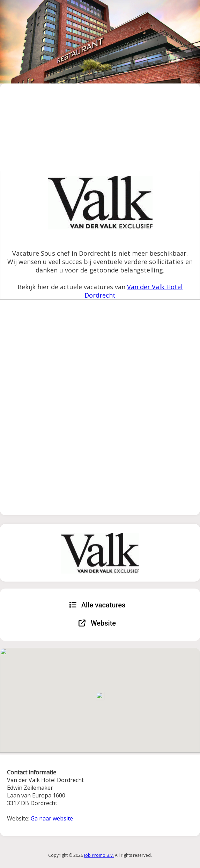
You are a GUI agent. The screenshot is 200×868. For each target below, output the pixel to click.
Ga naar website (52, 818)
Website (97, 623)
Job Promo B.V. (99, 855)
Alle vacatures (97, 605)
